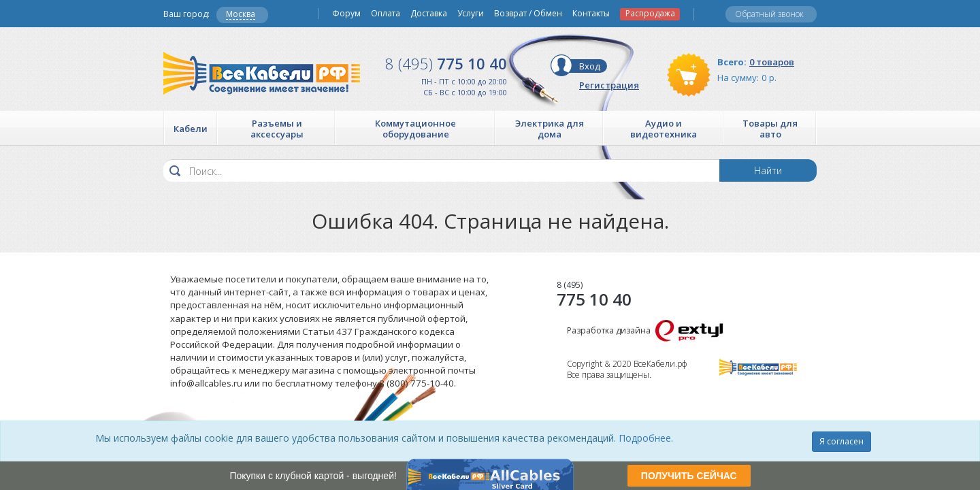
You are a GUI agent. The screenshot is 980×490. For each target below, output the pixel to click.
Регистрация (609, 85)
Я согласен (842, 441)
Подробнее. (646, 438)
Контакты (591, 14)
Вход (590, 66)
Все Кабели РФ (262, 73)
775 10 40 (446, 63)
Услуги (471, 14)
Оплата (386, 14)
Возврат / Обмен (528, 14)
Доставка (429, 14)
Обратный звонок (769, 14)
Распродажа (650, 14)
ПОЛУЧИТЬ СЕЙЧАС (689, 476)
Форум (346, 14)
